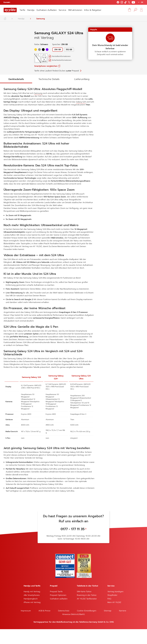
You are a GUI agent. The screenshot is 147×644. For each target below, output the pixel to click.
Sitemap (108, 626)
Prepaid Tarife (56, 606)
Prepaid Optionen (58, 610)
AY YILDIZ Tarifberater (87, 614)
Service (62, 10)
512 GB (69, 50)
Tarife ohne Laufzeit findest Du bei (57, 71)
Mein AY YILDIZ (114, 617)
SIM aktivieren (75, 10)
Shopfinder (112, 610)
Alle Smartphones (32, 610)
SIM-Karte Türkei (84, 606)
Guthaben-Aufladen (47, 10)
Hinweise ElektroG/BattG (73, 629)
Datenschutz (64, 626)
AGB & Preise (45, 626)
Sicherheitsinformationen (62, 60)
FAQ (109, 614)
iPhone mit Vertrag (32, 617)
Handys (31, 10)
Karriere (123, 626)
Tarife (22, 10)
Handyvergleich (31, 614)
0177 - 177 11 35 (73, 544)
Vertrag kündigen (115, 606)
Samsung (41, 19)
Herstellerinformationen (61, 56)
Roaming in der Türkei (87, 610)
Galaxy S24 (12, 114)
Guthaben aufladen (59, 614)
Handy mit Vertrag (32, 606)
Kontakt (7, 2)
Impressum (26, 626)
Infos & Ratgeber (93, 10)
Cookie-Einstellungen (87, 626)
